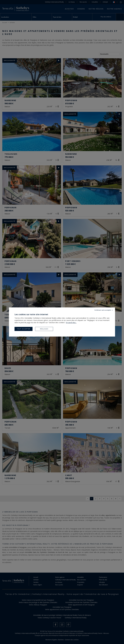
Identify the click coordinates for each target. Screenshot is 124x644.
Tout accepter (24, 329)
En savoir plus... (71, 323)
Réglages (44, 329)
